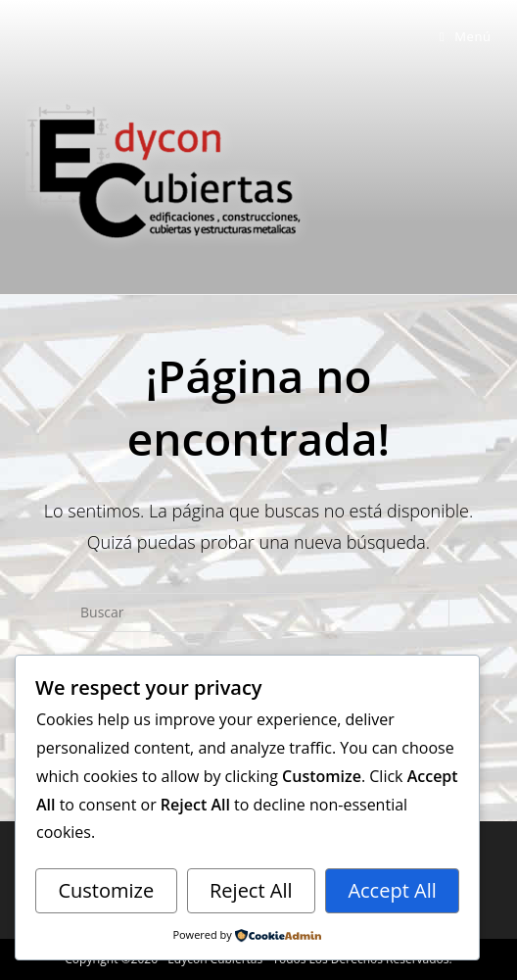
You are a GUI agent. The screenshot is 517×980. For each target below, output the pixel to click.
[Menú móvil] (466, 36)
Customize (106, 890)
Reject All (251, 890)
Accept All (392, 890)
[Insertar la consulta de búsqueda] (258, 612)
